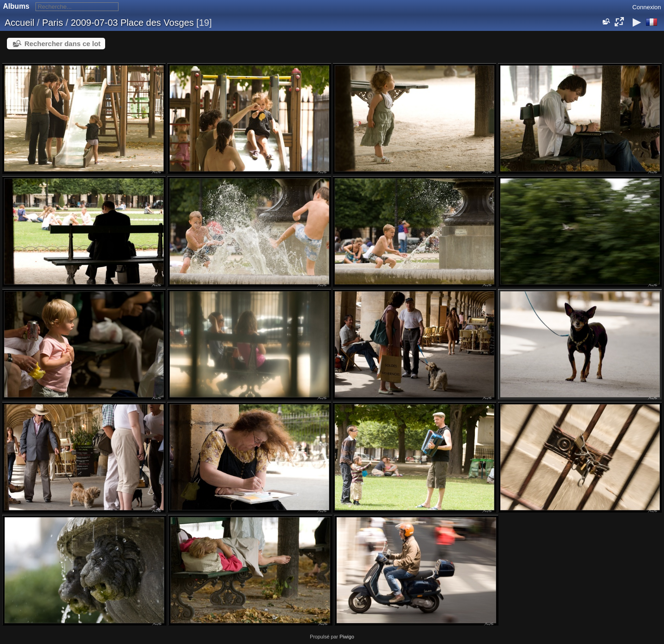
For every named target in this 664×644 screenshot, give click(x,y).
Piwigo (347, 637)
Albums (16, 6)
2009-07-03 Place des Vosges (132, 23)
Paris (53, 23)
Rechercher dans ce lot (62, 44)
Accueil (19, 23)
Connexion (646, 7)
